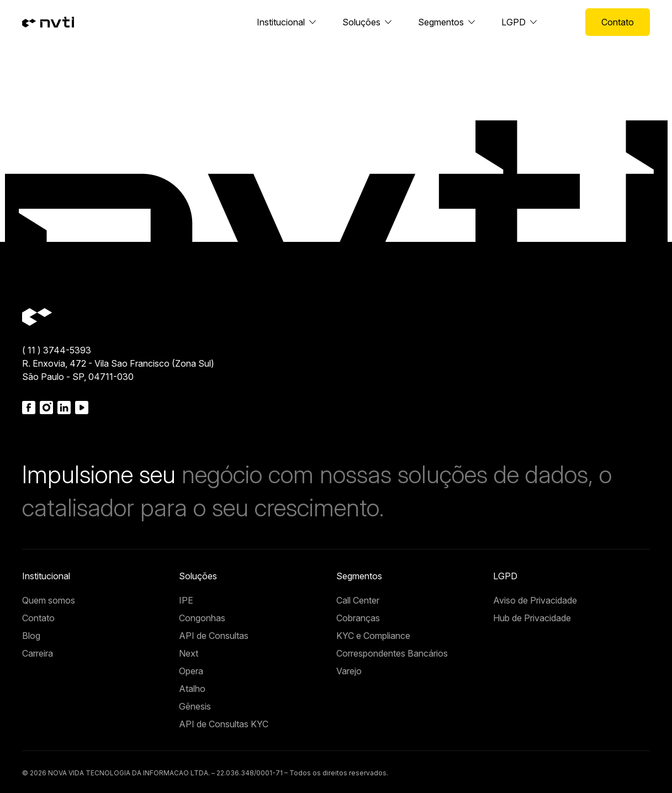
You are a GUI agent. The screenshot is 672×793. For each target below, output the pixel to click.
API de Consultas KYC (224, 724)
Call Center (358, 600)
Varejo (349, 671)
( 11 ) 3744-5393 (57, 350)
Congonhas (202, 618)
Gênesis (195, 706)
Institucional (281, 22)
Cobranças (358, 618)
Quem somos (49, 600)
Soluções (361, 22)
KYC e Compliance (373, 636)
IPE (186, 600)
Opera (191, 671)
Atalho (192, 689)
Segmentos (441, 22)
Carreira (38, 653)
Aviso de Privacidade (535, 600)
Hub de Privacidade (532, 618)
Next (189, 653)
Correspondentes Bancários (392, 653)
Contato (618, 22)
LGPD (514, 22)
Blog (31, 636)
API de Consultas (214, 636)
